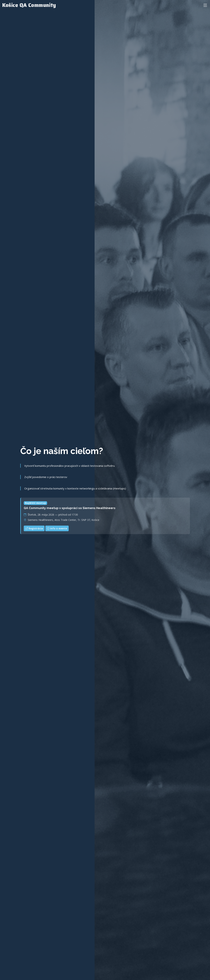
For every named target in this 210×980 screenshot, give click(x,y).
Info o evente (57, 530)
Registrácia (34, 530)
